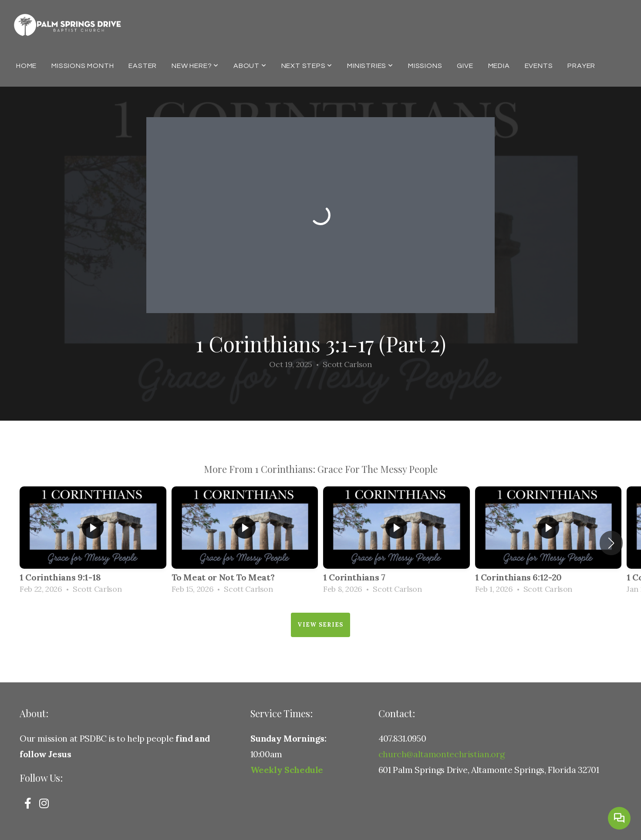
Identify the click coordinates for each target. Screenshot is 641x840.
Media (499, 66)
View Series (320, 625)
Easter (143, 66)
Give (465, 66)
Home (26, 66)
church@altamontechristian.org (442, 754)
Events (539, 66)
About (250, 66)
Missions (425, 66)
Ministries (370, 66)
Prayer (581, 66)
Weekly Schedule (287, 770)
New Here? (195, 66)
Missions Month (83, 66)
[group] (93, 543)
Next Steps (307, 66)
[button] (611, 543)
